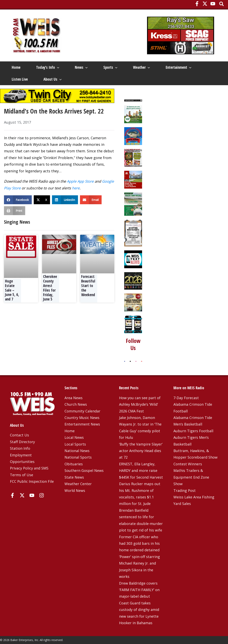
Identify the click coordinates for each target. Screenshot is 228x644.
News (81, 67)
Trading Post (185, 490)
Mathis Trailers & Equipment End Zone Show (191, 477)
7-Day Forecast (186, 398)
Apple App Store (80, 181)
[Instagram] (42, 495)
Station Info (20, 448)
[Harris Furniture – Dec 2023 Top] (133, 302)
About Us (52, 79)
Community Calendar (82, 411)
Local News (74, 437)
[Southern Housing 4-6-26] (133, 179)
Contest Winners (188, 464)
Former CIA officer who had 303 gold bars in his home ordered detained (139, 543)
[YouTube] (213, 4)
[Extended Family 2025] (133, 114)
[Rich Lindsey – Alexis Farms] (133, 204)
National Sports (78, 457)
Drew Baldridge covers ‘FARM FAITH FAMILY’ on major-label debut (139, 590)
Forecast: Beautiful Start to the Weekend (88, 286)
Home (16, 67)
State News (74, 477)
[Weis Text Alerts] (133, 259)
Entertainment (178, 67)
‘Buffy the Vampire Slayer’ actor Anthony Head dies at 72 (141, 451)
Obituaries (74, 464)
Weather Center (78, 484)
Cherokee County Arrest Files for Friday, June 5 (50, 288)
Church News (76, 404)
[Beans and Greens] (133, 157)
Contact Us (19, 435)
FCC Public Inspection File (32, 481)
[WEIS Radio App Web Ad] (133, 324)
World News (75, 490)
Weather (141, 67)
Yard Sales (182, 504)
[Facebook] (197, 4)
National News (77, 451)
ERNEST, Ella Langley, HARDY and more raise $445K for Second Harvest (141, 471)
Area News (74, 398)
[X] (205, 4)
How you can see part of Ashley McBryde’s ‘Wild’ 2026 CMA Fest (140, 404)
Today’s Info (48, 67)
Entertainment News (82, 424)
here (76, 188)
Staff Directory (22, 442)
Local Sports (75, 444)
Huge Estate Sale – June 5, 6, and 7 (12, 290)
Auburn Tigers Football (193, 431)
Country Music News (82, 418)
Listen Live (20, 79)
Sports (110, 67)
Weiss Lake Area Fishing (194, 497)
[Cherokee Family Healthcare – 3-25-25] (133, 233)
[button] (222, 4)
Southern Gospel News (84, 470)
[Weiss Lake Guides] (133, 136)
